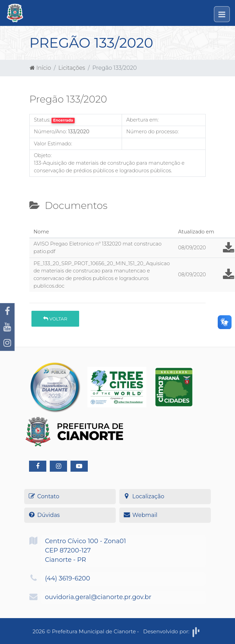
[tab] (35, 223)
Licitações (72, 68)
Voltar (55, 319)
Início (40, 68)
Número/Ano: (50, 132)
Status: (42, 120)
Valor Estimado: (53, 144)
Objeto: (43, 155)
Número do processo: (152, 132)
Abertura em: (142, 120)
